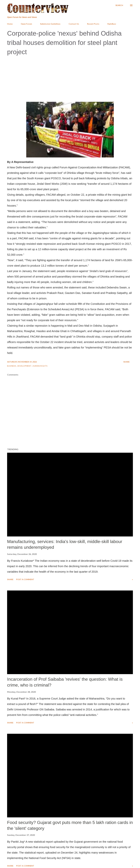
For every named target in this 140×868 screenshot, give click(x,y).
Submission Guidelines (50, 24)
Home (10, 24)
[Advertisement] (70, 78)
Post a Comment (25, 579)
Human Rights (40, 366)
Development (25, 366)
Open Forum (26, 24)
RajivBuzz (112, 24)
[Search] (119, 5)
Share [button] (126, 362)
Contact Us (74, 24)
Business (12, 366)
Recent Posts (93, 24)
